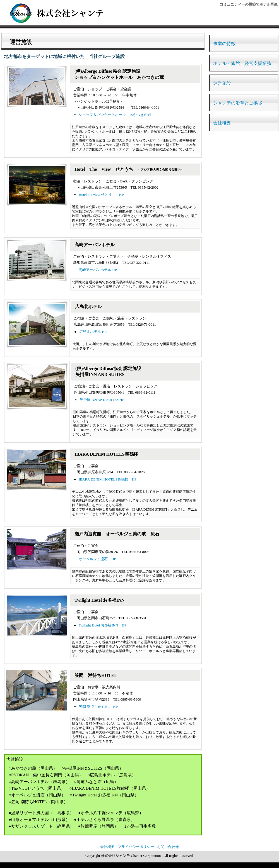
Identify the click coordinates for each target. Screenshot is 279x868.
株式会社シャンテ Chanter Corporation (131, 856)
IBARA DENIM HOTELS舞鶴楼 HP (108, 479)
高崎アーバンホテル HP (98, 270)
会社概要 (222, 123)
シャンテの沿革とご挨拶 (238, 103)
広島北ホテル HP (93, 332)
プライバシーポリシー (136, 847)
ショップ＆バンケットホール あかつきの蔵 (115, 115)
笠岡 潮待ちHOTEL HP (98, 707)
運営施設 (222, 83)
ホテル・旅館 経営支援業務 (242, 63)
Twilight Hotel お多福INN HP (103, 625)
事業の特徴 (224, 44)
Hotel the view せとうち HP (101, 195)
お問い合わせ (168, 847)
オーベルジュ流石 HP (97, 559)
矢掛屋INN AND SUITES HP (102, 400)
